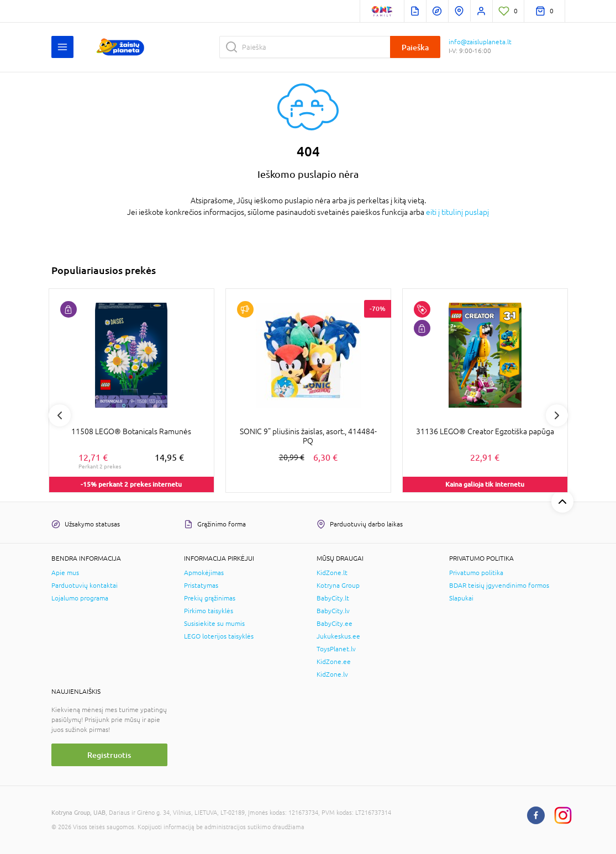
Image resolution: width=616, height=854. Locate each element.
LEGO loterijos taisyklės (219, 636)
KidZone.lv (332, 674)
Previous (60, 415)
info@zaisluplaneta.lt (480, 42)
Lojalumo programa (80, 598)
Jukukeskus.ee (338, 636)
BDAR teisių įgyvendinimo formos (499, 586)
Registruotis (109, 755)
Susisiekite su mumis (214, 624)
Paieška (415, 47)
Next (557, 415)
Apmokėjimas (204, 573)
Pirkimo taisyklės (209, 611)
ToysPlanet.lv (336, 649)
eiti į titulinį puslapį (457, 212)
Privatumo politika (476, 573)
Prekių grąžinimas (210, 598)
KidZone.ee (334, 662)
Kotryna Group (338, 586)
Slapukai (461, 598)
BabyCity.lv (333, 611)
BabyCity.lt (333, 598)
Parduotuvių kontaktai (85, 586)
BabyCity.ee (335, 624)
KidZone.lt (332, 573)
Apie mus (65, 573)
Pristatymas (201, 586)
